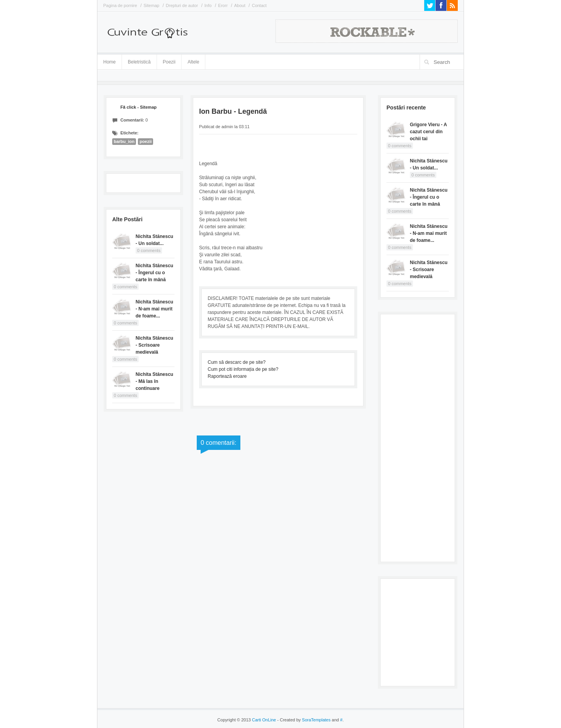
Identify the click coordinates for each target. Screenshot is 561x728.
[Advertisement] (418, 437)
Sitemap (152, 5)
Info (208, 5)
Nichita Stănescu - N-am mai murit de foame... (154, 309)
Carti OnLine (264, 720)
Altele (193, 62)
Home (109, 62)
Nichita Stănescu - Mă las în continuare (154, 381)
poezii (146, 141)
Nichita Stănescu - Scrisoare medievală (154, 345)
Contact (259, 5)
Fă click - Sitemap (138, 107)
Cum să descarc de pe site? (237, 362)
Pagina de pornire (120, 5)
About (240, 5)
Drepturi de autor (182, 5)
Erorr (223, 5)
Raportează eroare (227, 376)
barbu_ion (124, 141)
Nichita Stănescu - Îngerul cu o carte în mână (154, 273)
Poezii (169, 62)
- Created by (303, 720)
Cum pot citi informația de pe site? (243, 369)
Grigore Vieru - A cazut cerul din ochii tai (428, 132)
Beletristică (139, 61)
